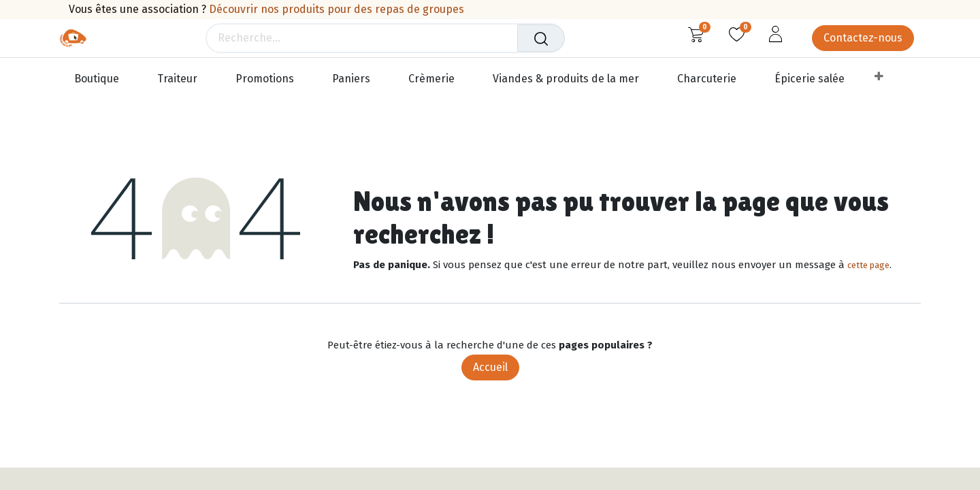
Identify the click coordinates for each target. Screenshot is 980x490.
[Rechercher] (542, 38)
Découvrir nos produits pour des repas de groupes (337, 9)
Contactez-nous (863, 38)
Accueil (490, 367)
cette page (868, 265)
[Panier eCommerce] (696, 34)
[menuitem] (103, 79)
